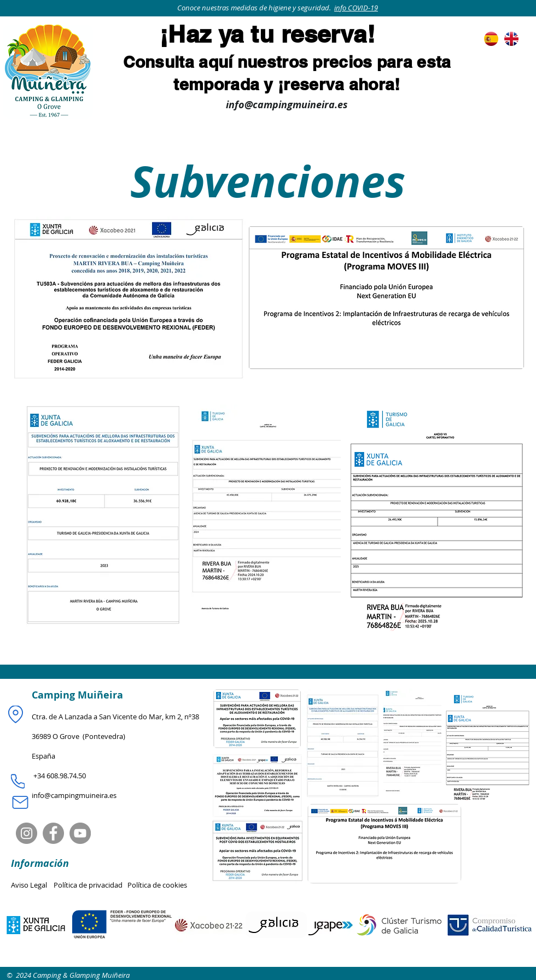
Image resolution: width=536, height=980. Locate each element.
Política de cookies (157, 885)
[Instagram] (27, 833)
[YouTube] (80, 833)
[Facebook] (53, 833)
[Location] (16, 714)
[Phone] (18, 782)
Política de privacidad (91, 885)
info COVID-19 (356, 8)
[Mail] (20, 802)
